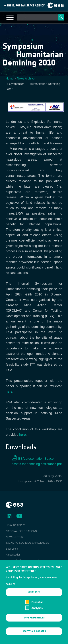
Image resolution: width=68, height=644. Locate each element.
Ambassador (13, 555)
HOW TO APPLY (15, 525)
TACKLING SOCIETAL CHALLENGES (27, 543)
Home (10, 78)
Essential (37, 607)
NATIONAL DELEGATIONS (21, 531)
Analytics (37, 613)
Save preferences (34, 622)
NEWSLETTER (15, 537)
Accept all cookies (34, 636)
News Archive (26, 78)
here (9, 392)
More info (34, 597)
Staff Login (12, 549)
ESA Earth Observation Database (25, 561)
